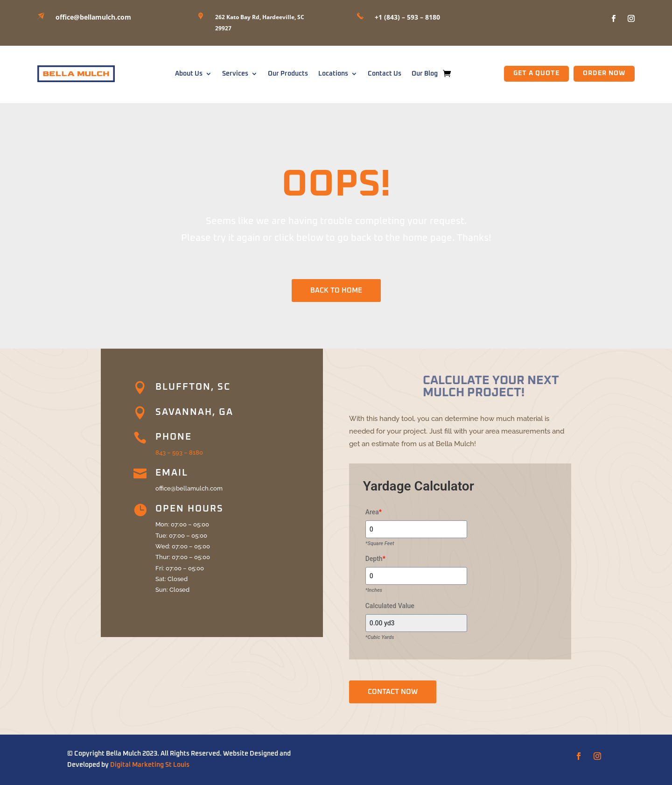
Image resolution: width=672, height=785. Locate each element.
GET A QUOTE (536, 73)
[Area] (416, 529)
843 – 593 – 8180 (179, 452)
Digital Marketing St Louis (150, 765)
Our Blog (425, 74)
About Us (189, 74)
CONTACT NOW (393, 692)
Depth (375, 559)
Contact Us (385, 74)
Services (235, 74)
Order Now (604, 73)
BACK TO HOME (336, 291)
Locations (333, 74)
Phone (174, 437)
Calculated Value (390, 606)
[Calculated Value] (416, 623)
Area (374, 512)
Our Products (288, 74)
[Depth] (416, 576)
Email (172, 473)
